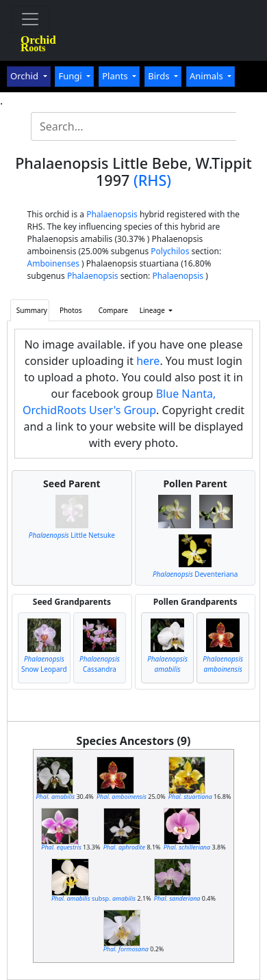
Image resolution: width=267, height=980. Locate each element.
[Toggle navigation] (30, 19)
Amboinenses (54, 263)
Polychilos (170, 251)
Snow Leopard (44, 664)
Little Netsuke (72, 535)
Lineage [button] (153, 310)
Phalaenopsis (112, 214)
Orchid (25, 76)
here (148, 361)
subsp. (93, 898)
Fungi (71, 76)
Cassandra (100, 664)
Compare (113, 310)
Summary (32, 310)
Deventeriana (195, 574)
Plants (116, 76)
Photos (71, 310)
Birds (160, 76)
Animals (207, 76)
